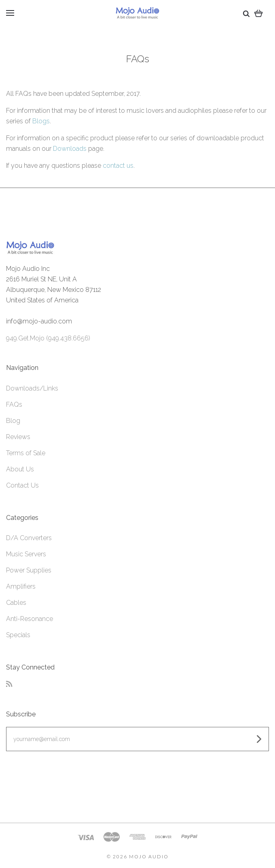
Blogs (41, 121)
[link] (137, 784)
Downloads (70, 149)
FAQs (14, 404)
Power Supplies (29, 570)
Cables (16, 603)
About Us (20, 469)
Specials (18, 635)
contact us (118, 166)
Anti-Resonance (30, 619)
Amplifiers (21, 586)
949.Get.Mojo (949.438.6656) (48, 338)
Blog (13, 421)
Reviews (18, 437)
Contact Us (22, 485)
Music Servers (26, 554)
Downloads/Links (32, 388)
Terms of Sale (26, 453)
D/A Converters (29, 538)
